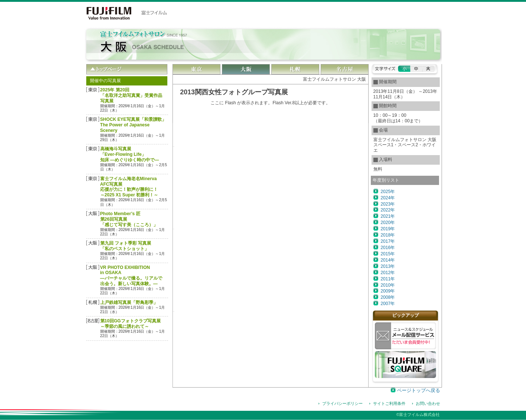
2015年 (388, 254)
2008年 (388, 297)
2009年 (388, 291)
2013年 (388, 266)
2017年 (388, 241)
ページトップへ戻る (419, 390)
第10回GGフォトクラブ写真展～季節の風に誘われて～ (130, 324)
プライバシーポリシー (342, 403)
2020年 (388, 223)
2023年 (388, 204)
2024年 (388, 198)
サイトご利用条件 (389, 403)
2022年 (388, 210)
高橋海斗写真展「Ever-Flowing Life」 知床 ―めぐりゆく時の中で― (130, 154)
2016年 (388, 248)
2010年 (388, 285)
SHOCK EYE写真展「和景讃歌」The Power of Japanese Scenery (133, 125)
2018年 (388, 235)
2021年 (388, 216)
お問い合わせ (428, 403)
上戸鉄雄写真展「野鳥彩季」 (129, 302)
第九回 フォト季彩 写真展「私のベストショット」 (126, 246)
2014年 (388, 260)
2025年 (388, 192)
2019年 (388, 229)
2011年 (388, 279)
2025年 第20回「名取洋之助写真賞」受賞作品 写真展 (131, 95)
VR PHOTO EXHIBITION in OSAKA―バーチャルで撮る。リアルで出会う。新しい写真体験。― (131, 276)
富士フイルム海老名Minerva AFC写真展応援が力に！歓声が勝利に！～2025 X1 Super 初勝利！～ (129, 187)
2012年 (388, 273)
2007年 (388, 304)
